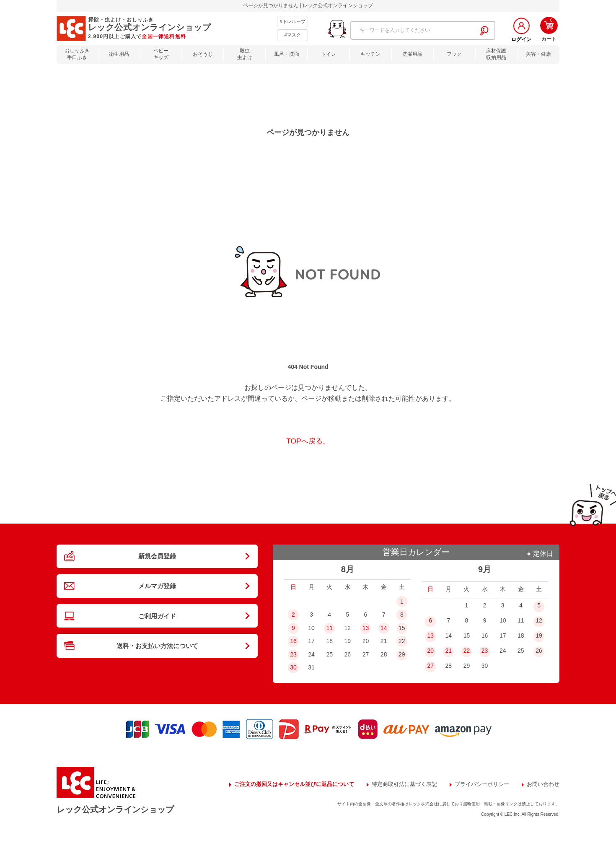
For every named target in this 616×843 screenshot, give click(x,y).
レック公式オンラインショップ (126, 814)
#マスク (292, 35)
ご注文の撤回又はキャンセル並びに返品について (278, 784)
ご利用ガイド (157, 630)
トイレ (329, 54)
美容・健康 (538, 54)
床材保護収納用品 (496, 54)
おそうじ (203, 54)
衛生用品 (119, 54)
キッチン (370, 54)
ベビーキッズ (161, 54)
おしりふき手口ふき (77, 54)
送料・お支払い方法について (157, 665)
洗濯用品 (412, 54)
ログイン (521, 39)
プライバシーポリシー (478, 784)
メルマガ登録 (157, 594)
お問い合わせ (231, 795)
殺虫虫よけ (245, 54)
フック (454, 54)
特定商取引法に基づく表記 (396, 784)
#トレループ (292, 21)
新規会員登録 (157, 559)
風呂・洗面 (287, 54)
